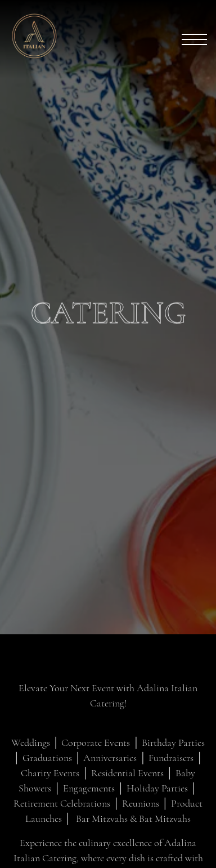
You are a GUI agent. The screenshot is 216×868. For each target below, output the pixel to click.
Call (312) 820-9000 (108, 818)
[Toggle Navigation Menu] (194, 39)
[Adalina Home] (48, 34)
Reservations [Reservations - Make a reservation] (108, 852)
